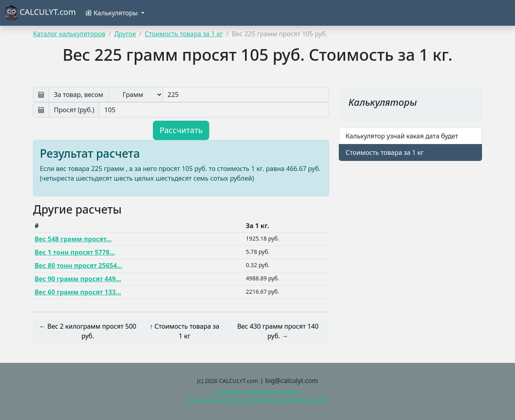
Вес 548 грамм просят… (73, 239)
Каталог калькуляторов (69, 34)
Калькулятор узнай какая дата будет (402, 136)
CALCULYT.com (40, 13)
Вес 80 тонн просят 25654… (78, 266)
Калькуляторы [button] (112, 13)
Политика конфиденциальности (257, 391)
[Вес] (246, 95)
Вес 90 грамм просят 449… (78, 279)
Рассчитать (181, 130)
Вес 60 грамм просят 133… (78, 292)
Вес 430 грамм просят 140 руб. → (278, 331)
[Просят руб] (214, 110)
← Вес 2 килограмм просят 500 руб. (88, 331)
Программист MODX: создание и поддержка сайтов (257, 400)
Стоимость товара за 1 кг (184, 34)
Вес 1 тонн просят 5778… (75, 252)
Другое (125, 34)
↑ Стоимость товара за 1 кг (184, 331)
